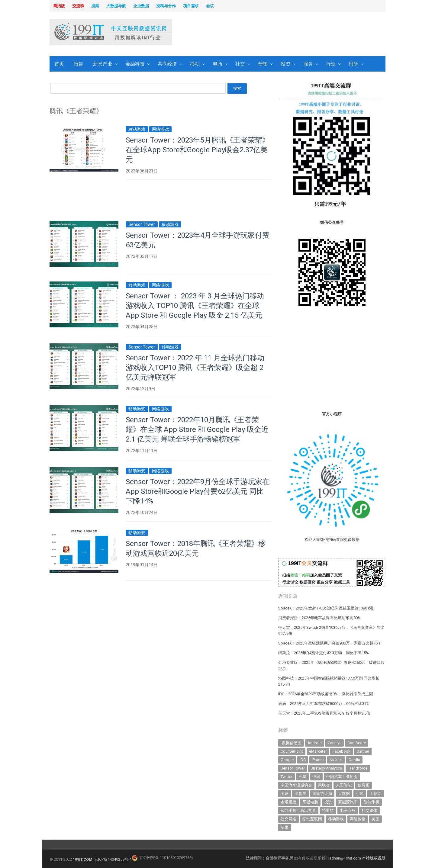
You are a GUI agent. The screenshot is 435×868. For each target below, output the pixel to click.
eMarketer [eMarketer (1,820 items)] (318, 751)
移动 (195, 64)
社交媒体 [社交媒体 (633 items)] (369, 810)
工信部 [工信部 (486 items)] (376, 794)
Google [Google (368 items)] (287, 760)
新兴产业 (103, 64)
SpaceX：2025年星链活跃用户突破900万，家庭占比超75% (329, 643)
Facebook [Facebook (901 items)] (342, 751)
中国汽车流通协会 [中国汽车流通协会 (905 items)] (296, 785)
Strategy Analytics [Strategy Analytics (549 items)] (326, 768)
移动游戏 (137, 129)
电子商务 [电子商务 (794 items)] (348, 810)
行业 (331, 64)
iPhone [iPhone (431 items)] (318, 760)
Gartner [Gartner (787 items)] (363, 751)
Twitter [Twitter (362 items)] (287, 777)
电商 (217, 64)
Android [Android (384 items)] (315, 743)
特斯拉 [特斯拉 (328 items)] (328, 810)
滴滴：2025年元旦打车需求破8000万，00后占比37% (324, 704)
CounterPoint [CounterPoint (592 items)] (292, 751)
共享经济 (167, 64)
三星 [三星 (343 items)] (302, 777)
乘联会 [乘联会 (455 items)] (324, 785)
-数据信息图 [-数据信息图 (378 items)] (291, 743)
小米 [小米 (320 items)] (360, 794)
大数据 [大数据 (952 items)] (344, 794)
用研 (353, 64)
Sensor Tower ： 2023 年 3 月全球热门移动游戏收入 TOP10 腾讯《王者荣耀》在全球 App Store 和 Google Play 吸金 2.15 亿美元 (195, 306)
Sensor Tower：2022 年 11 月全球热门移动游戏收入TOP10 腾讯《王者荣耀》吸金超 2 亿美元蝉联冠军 (195, 368)
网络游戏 (160, 129)
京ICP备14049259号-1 (113, 859)
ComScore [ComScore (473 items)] (357, 743)
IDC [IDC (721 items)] (303, 760)
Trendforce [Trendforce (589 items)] (358, 768)
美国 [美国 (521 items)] (375, 819)
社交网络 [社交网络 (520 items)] (288, 819)
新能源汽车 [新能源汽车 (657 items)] (348, 802)
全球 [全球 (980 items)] (285, 794)
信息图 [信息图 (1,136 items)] (364, 785)
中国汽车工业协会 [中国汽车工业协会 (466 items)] (342, 777)
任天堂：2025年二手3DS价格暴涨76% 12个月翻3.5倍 (324, 713)
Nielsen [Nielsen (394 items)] (336, 760)
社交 (240, 64)
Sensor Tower (142, 224)
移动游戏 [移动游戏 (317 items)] (336, 819)
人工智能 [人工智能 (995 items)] (344, 785)
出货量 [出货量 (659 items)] (300, 794)
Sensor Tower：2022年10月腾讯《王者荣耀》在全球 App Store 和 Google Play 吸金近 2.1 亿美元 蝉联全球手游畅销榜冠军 (197, 429)
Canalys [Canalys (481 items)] (335, 743)
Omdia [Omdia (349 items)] (354, 760)
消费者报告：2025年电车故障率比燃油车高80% (319, 618)
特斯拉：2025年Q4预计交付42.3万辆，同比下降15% (324, 653)
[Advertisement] (295, 33)
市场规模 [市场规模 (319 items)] (288, 802)
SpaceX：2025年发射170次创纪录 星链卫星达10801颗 (326, 608)
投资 (285, 64)
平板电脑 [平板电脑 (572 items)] (310, 802)
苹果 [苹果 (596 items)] (285, 827)
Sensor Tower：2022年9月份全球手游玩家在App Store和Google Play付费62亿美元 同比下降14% (198, 491)
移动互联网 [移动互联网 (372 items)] (312, 819)
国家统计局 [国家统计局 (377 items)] (322, 794)
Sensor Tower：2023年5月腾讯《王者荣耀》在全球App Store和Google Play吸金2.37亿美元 (198, 150)
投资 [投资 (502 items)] (328, 802)
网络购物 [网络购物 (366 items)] (358, 819)
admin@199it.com (346, 858)
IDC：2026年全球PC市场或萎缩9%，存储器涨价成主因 (326, 694)
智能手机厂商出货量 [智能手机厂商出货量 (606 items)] (298, 810)
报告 (79, 64)
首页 (59, 64)
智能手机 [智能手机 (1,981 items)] (372, 802)
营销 (263, 64)
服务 (308, 64)
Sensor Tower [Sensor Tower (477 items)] (293, 768)
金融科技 (135, 64)
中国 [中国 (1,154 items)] (316, 777)
